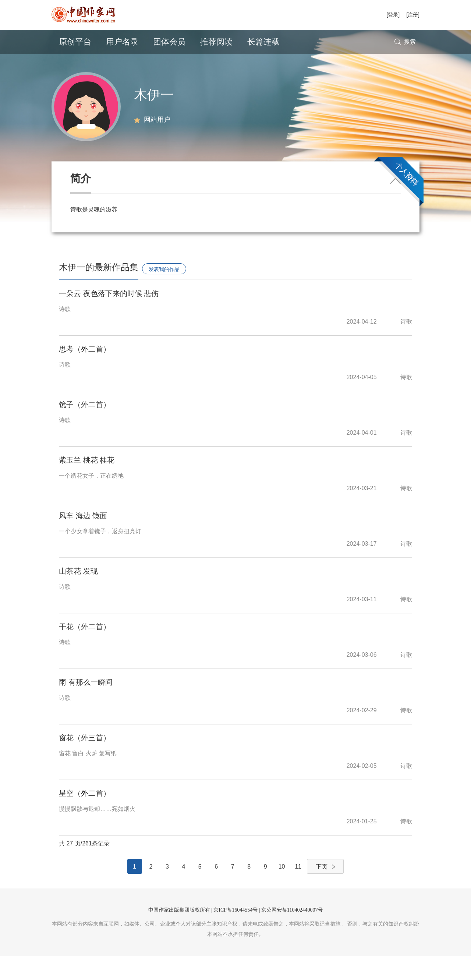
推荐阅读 (216, 42)
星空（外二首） (85, 817)
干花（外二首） (85, 651)
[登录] (393, 15)
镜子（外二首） (85, 428)
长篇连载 (263, 42)
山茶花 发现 (78, 595)
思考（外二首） (85, 373)
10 (282, 890)
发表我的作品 (164, 293)
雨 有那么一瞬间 (86, 706)
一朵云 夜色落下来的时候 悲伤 (109, 317)
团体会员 (169, 42)
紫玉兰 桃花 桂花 (87, 484)
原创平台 (75, 42)
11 (298, 890)
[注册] (413, 15)
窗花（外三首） (85, 762)
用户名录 (122, 42)
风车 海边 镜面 (83, 539)
